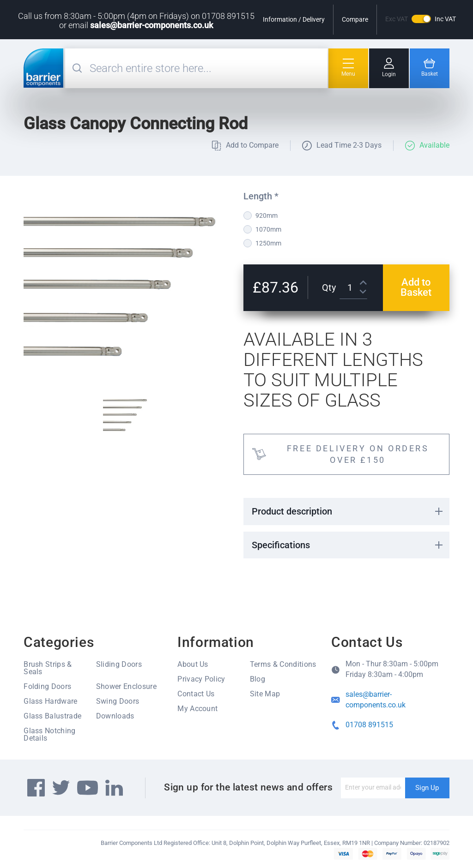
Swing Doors (118, 701)
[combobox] (207, 68)
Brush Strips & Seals (48, 668)
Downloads (115, 716)
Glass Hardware (50, 701)
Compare (355, 19)
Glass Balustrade (52, 716)
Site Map (265, 694)
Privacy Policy (201, 679)
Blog (258, 679)
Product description (292, 511)
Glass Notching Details (49, 734)
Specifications (281, 545)
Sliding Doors (119, 664)
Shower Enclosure (126, 686)
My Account (197, 709)
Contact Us (196, 694)
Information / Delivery (294, 19)
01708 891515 (369, 725)
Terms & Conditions (283, 664)
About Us (193, 664)
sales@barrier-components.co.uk (152, 25)
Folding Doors (47, 686)
